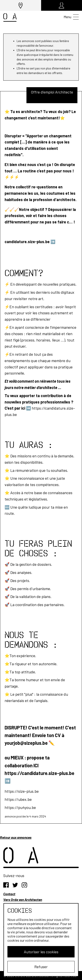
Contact (9, 894)
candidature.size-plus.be (27, 242)
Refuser (41, 967)
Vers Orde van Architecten (23, 900)
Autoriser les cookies (41, 952)
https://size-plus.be (22, 791)
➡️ (53, 242)
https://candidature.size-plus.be (39, 773)
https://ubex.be (18, 799)
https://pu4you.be (20, 807)
